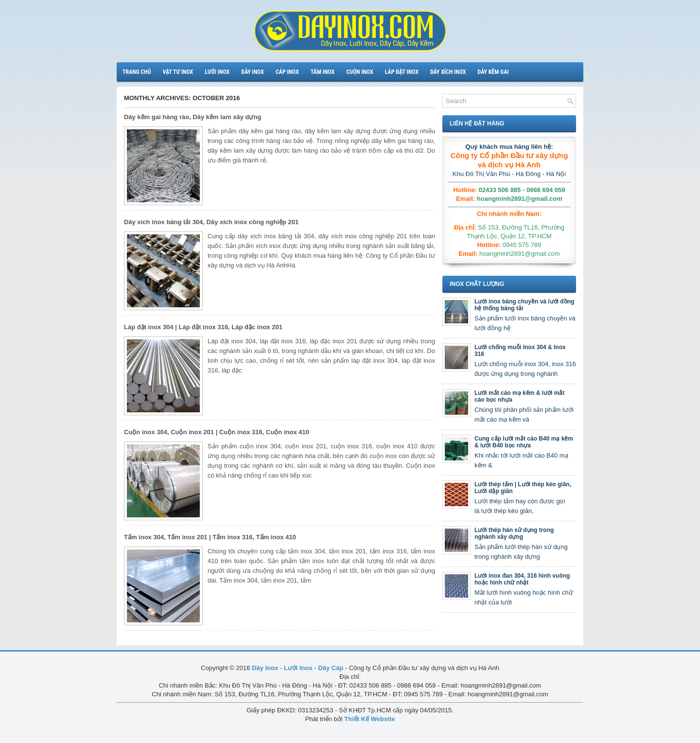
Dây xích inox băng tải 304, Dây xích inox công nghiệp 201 (211, 222)
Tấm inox (323, 72)
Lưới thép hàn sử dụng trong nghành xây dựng (514, 533)
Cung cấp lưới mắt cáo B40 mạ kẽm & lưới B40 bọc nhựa (524, 442)
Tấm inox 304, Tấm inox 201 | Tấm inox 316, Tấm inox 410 (210, 537)
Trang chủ (137, 72)
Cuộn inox (359, 72)
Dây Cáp (331, 668)
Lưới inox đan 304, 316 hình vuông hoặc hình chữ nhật (522, 579)
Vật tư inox (178, 72)
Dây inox (253, 72)
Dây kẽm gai (493, 72)
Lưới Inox (298, 668)
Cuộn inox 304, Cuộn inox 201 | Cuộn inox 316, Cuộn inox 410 (217, 432)
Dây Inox (265, 668)
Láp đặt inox (402, 72)
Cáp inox (287, 72)
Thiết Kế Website (369, 719)
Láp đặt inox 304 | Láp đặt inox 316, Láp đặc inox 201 (203, 327)
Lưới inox (217, 72)
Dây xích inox (448, 72)
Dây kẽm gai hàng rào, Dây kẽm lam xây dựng (192, 117)
